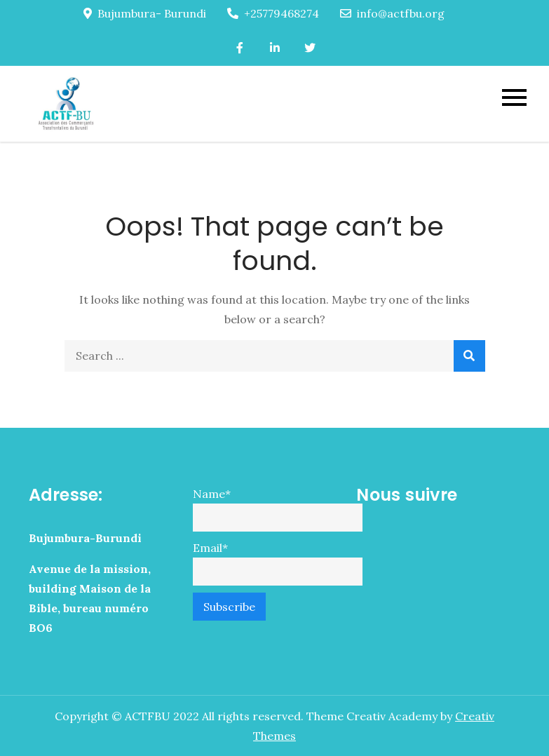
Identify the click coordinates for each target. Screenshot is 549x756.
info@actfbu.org (392, 13)
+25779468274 (273, 13)
